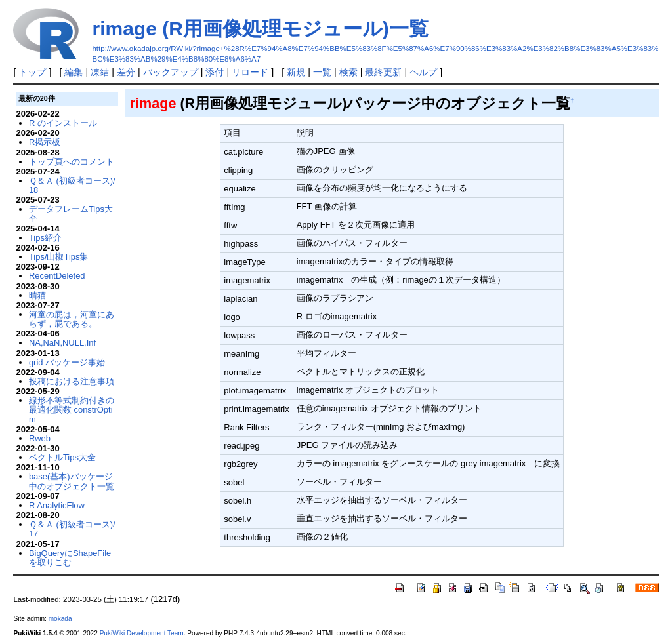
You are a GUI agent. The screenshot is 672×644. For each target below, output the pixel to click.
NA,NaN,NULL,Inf (62, 343)
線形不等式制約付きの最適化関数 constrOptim (72, 410)
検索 (348, 72)
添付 (215, 72)
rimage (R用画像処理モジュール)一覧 (260, 29)
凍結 (100, 72)
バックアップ (171, 72)
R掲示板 (45, 142)
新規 (296, 72)
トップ (32, 72)
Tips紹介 (45, 238)
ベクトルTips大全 (62, 457)
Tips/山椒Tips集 (59, 257)
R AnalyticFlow (57, 505)
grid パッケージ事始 (67, 362)
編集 (73, 72)
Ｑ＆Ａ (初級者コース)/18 (72, 185)
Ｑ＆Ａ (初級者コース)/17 (72, 529)
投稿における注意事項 (72, 381)
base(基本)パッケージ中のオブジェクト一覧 (72, 481)
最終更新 (383, 72)
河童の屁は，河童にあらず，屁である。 (72, 319)
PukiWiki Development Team (142, 633)
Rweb (40, 438)
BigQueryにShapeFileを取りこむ (70, 558)
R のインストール (63, 123)
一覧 (322, 72)
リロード (250, 72)
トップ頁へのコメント (72, 162)
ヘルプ (423, 72)
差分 (126, 72)
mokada (60, 619)
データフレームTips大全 (71, 213)
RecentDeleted (57, 276)
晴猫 (37, 295)
